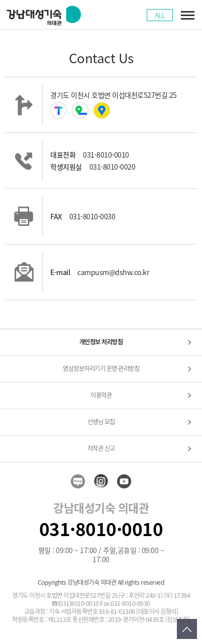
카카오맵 (102, 110)
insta (101, 481)
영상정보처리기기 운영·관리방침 (101, 368)
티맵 (59, 110)
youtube (124, 481)
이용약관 (101, 395)
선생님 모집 (101, 422)
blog (78, 481)
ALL (160, 15)
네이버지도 (80, 110)
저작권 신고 (101, 448)
